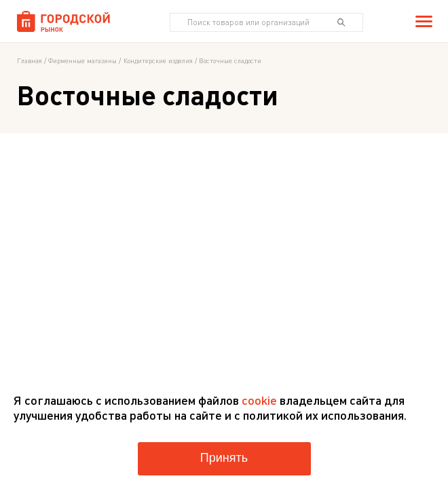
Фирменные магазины (82, 60)
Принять (224, 458)
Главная (30, 60)
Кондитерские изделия (158, 60)
